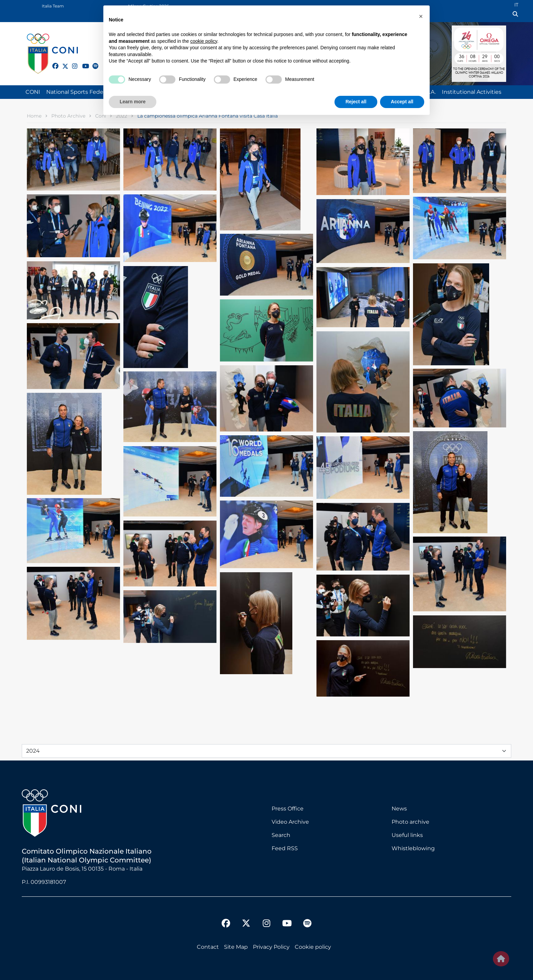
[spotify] (92, 62)
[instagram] (72, 62)
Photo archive (410, 822)
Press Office (288, 809)
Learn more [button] (133, 102)
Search (281, 835)
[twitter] (62, 65)
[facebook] (52, 62)
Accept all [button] (402, 102)
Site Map (236, 947)
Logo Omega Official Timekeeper (491, 38)
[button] (421, 16)
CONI (33, 92)
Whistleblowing (413, 848)
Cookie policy (313, 947)
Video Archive (290, 822)
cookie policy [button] (204, 41)
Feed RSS (285, 848)
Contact (208, 947)
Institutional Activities (472, 92)
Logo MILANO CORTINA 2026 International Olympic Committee (464, 38)
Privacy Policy (271, 947)
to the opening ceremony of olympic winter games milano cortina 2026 (479, 73)
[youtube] (82, 62)
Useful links (407, 835)
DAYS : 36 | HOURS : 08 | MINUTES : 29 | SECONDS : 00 (479, 58)
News (399, 809)
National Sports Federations (84, 92)
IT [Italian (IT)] (516, 5)
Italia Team (53, 6)
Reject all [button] (356, 102)
